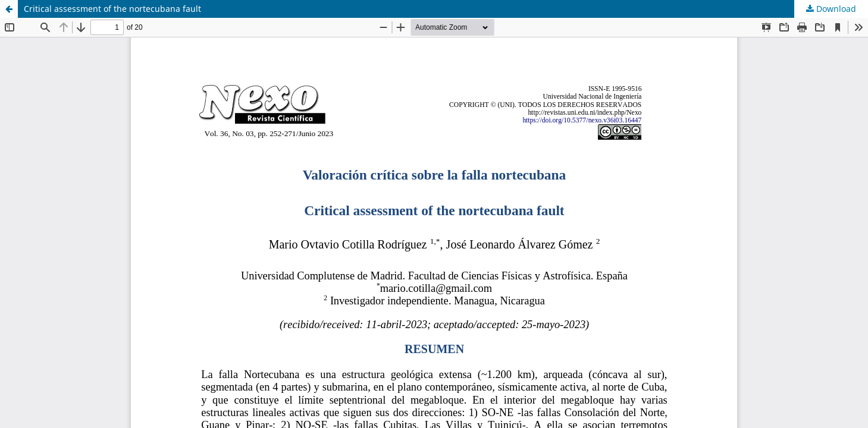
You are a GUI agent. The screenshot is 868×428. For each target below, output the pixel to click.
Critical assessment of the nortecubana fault (112, 9)
